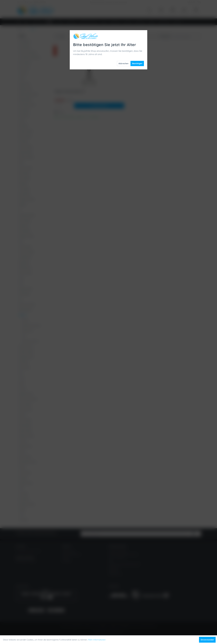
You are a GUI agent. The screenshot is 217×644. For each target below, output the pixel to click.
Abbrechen (123, 63)
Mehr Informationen (97, 640)
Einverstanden (207, 640)
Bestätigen (137, 63)
